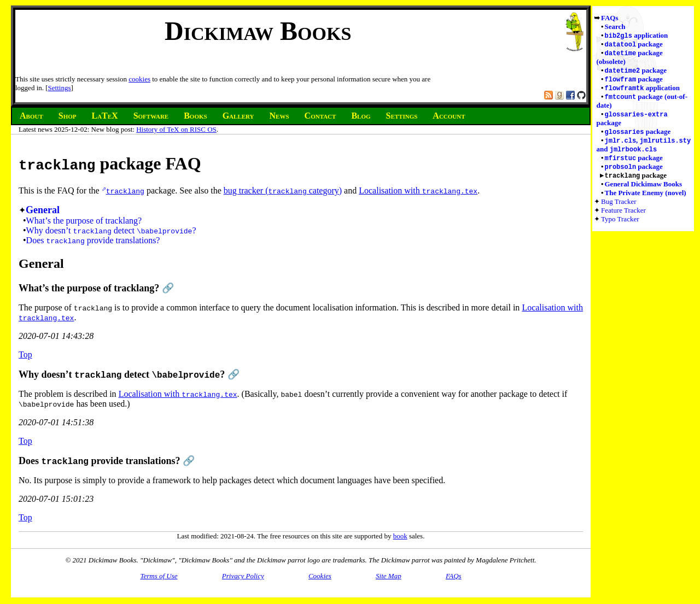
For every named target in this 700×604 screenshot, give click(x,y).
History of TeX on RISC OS (176, 129)
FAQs (610, 18)
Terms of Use (159, 576)
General (43, 210)
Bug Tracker (619, 209)
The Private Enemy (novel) (646, 200)
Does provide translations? (93, 240)
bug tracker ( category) (283, 190)
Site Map (389, 576)
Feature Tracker (623, 218)
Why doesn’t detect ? (111, 230)
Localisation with (418, 190)
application (637, 36)
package (634, 45)
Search (615, 27)
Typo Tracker (620, 227)
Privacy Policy (243, 576)
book (400, 536)
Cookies (320, 576)
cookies (139, 79)
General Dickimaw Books (644, 192)
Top (25, 354)
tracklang (125, 191)
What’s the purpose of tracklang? (84, 221)
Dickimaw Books (258, 31)
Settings (60, 88)
